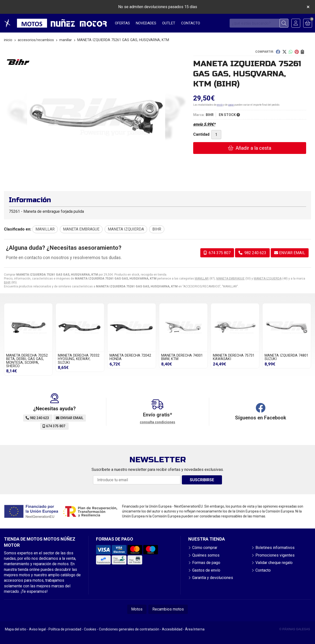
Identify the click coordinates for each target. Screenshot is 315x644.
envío (220, 105)
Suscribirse (202, 480)
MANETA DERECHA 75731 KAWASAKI (234, 357)
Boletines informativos (275, 548)
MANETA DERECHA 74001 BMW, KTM (182, 357)
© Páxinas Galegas (295, 629)
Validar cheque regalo (274, 563)
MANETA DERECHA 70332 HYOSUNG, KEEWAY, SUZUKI (79, 359)
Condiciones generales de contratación (129, 629)
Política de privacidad (65, 629)
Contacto (263, 570)
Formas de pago (206, 563)
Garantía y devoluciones (213, 578)
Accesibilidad (172, 629)
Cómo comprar (205, 548)
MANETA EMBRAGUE (230, 279)
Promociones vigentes (275, 555)
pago (231, 105)
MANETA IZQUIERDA (268, 279)
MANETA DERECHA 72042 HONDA (130, 357)
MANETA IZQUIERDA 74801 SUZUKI (286, 357)
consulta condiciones (157, 422)
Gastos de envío (206, 570)
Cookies (90, 629)
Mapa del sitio (16, 629)
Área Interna (195, 629)
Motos (137, 609)
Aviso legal (37, 629)
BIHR (7, 282)
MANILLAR (202, 279)
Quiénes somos (206, 555)
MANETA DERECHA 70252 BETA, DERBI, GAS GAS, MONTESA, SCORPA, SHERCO (27, 361)
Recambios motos (168, 609)
